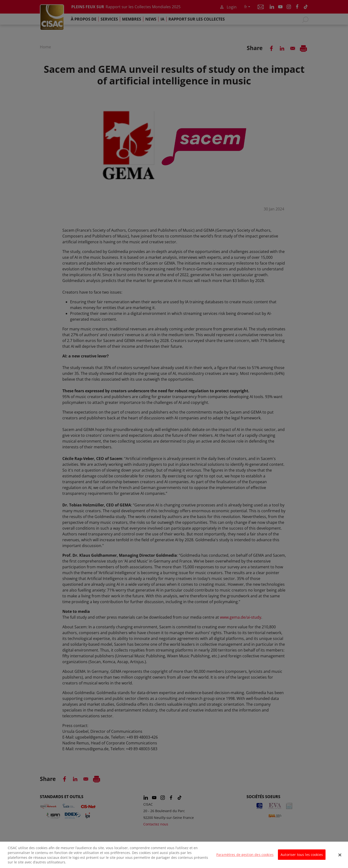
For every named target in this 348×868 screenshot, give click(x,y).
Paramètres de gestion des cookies (245, 858)
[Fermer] (340, 858)
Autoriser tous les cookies (302, 858)
